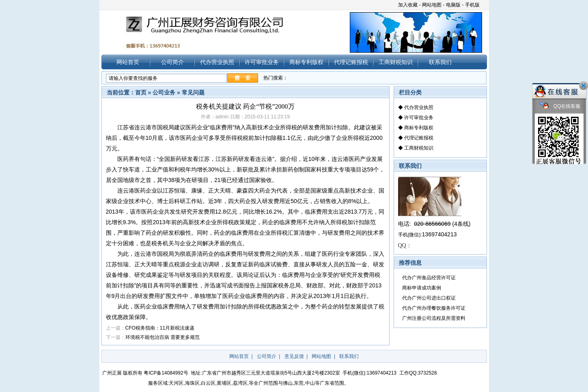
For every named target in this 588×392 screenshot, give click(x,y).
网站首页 (128, 62)
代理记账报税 (351, 62)
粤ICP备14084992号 (166, 373)
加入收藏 (408, 5)
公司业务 (164, 92)
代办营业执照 (217, 62)
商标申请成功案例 (422, 288)
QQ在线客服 (560, 106)
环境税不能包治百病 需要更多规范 (163, 337)
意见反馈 (294, 356)
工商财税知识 (396, 62)
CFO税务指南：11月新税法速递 (160, 328)
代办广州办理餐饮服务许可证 (434, 308)
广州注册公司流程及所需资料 (434, 318)
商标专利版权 (306, 62)
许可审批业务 (262, 62)
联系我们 (440, 62)
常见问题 (193, 92)
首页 (141, 92)
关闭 (584, 86)
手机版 (472, 5)
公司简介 (172, 62)
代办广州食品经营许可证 (429, 278)
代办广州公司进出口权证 (429, 298)
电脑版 (453, 5)
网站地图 (432, 5)
